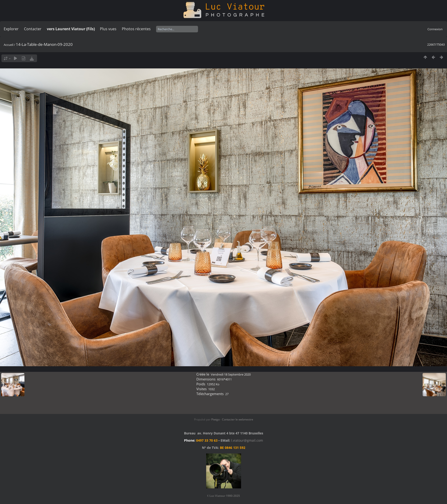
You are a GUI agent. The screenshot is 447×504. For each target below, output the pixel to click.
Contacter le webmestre (238, 419)
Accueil (9, 45)
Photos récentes (136, 29)
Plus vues (108, 29)
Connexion (435, 29)
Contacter (33, 29)
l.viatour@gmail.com (247, 440)
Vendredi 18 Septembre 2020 (231, 374)
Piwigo (215, 419)
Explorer (11, 29)
